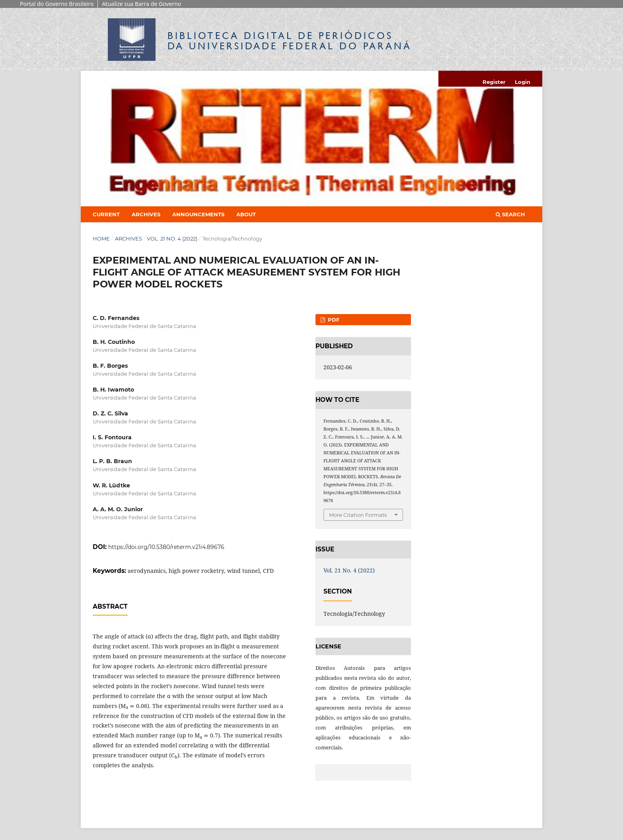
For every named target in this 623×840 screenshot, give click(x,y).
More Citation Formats (358, 515)
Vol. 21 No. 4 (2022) (172, 239)
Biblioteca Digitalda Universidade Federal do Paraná (290, 41)
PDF (333, 320)
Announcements (198, 214)
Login (523, 82)
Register (494, 82)
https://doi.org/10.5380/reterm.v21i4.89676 (166, 547)
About (246, 214)
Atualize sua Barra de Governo (141, 4)
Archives (146, 214)
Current (106, 214)
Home (101, 239)
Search (510, 214)
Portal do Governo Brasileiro (57, 4)
